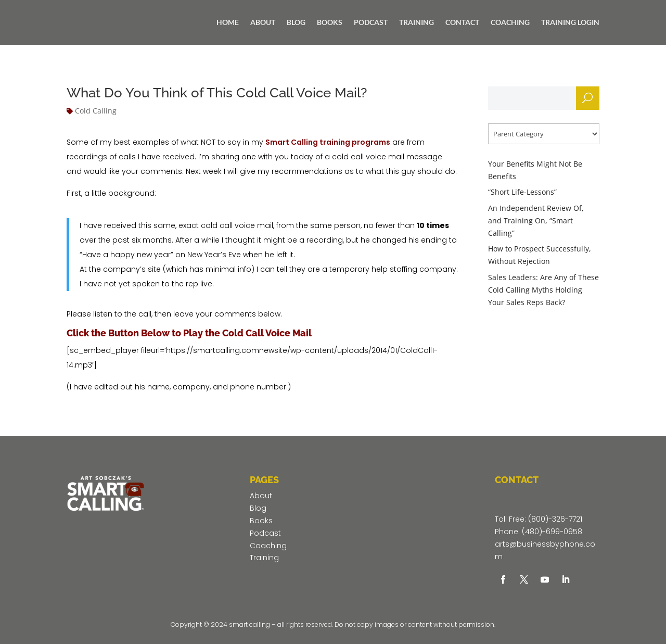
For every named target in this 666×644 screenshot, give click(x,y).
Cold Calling (96, 111)
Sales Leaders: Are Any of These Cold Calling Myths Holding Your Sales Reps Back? (543, 290)
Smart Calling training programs (328, 142)
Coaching (268, 546)
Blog (258, 508)
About (261, 496)
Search (587, 101)
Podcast (265, 533)
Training (264, 558)
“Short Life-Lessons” (522, 192)
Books (261, 521)
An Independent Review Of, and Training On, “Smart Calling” (536, 220)
